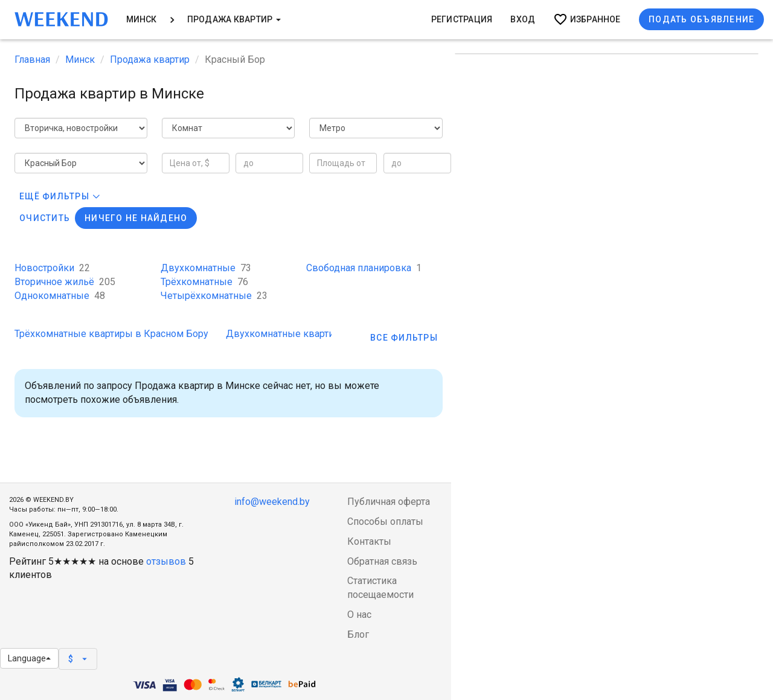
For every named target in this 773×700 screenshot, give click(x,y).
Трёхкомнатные (204, 282)
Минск (142, 19)
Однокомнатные (60, 296)
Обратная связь (382, 561)
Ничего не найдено (136, 218)
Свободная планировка (364, 268)
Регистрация (462, 19)
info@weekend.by (272, 502)
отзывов (166, 561)
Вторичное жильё (65, 282)
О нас (359, 615)
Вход (523, 19)
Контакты (369, 541)
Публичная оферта (389, 502)
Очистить (45, 218)
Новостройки (52, 268)
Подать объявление (701, 19)
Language (29, 658)
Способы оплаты (385, 522)
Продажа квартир (234, 19)
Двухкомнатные (206, 268)
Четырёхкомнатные (214, 296)
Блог (358, 634)
